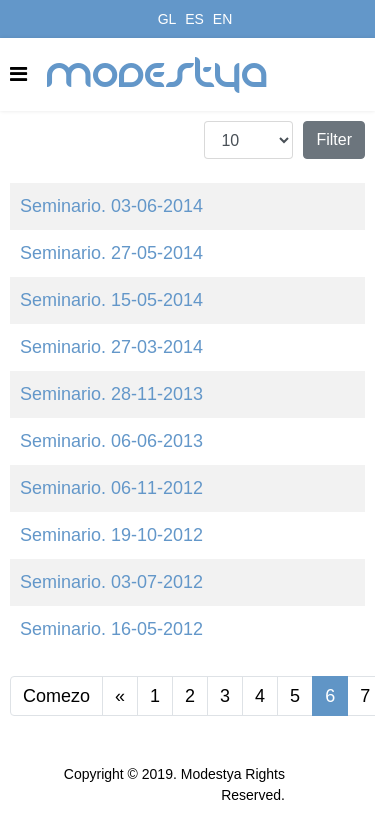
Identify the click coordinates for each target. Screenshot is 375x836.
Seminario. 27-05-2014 (111, 253)
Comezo (56, 696)
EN (222, 19)
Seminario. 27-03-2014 (111, 347)
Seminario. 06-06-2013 (111, 441)
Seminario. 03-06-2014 (111, 206)
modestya (158, 75)
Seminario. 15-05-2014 (111, 300)
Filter (334, 139)
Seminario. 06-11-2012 (111, 488)
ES (194, 19)
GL (167, 19)
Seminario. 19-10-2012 (111, 535)
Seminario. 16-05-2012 (111, 629)
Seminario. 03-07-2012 (111, 582)
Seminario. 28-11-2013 (111, 394)
